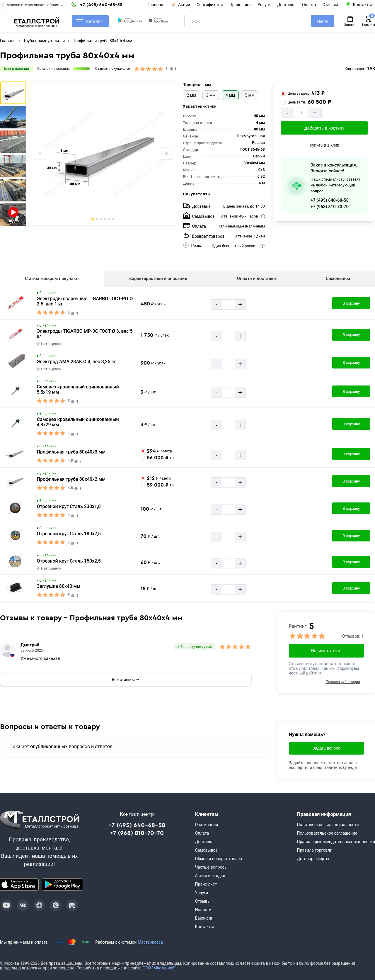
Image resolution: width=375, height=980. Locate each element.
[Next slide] (166, 154)
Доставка (286, 5)
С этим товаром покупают (52, 278)
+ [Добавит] (315, 113)
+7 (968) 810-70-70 (330, 207)
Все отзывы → (126, 680)
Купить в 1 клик (324, 145)
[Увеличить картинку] (15, 303)
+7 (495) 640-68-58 (330, 200)
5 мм (250, 95)
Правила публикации (343, 682)
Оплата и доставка (256, 278)
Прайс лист (240, 5)
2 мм (191, 95)
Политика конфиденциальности (328, 825)
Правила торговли (315, 850)
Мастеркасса (150, 942)
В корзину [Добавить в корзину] (351, 303)
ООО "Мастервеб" (159, 968)
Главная (155, 5)
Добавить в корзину (324, 128)
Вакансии (204, 918)
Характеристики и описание (158, 278)
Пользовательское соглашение (327, 833)
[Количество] (301, 113)
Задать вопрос (326, 748)
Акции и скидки (210, 876)
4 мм (230, 95)
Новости (203, 910)
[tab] (93, 219)
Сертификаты (210, 5)
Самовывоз (338, 278)
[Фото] (103, 154)
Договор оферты (313, 859)
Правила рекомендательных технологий (336, 842)
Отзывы (330, 5)
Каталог (89, 21)
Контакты (204, 927)
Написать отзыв (326, 651)
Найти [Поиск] (323, 21)
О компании (207, 825)
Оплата (309, 5)
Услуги (264, 5)
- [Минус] (287, 113)
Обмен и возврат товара (219, 859)
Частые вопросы (211, 867)
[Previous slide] (40, 154)
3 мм (211, 95)
